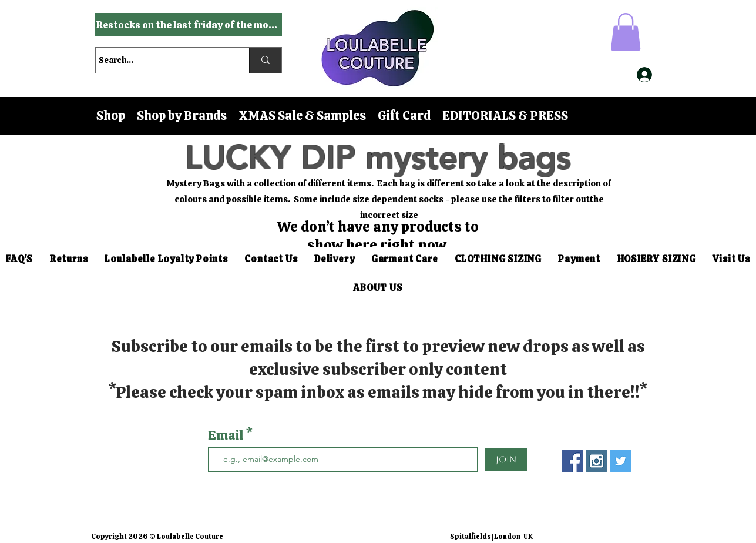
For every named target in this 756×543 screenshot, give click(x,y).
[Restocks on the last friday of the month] (189, 25)
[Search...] (162, 60)
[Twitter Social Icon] (621, 461)
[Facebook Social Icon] (572, 461)
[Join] (506, 460)
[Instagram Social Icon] (597, 461)
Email (227, 435)
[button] (626, 32)
